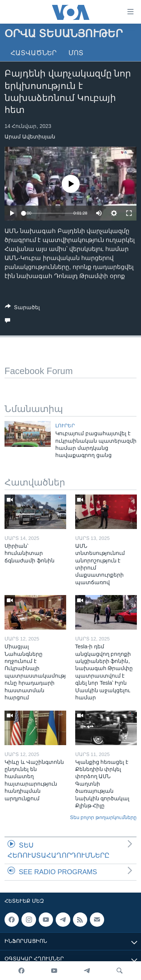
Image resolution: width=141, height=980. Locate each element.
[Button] (22, 309)
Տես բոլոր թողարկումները (103, 817)
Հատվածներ (33, 53)
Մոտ (76, 53)
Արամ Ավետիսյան (30, 137)
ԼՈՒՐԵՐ (65, 426)
